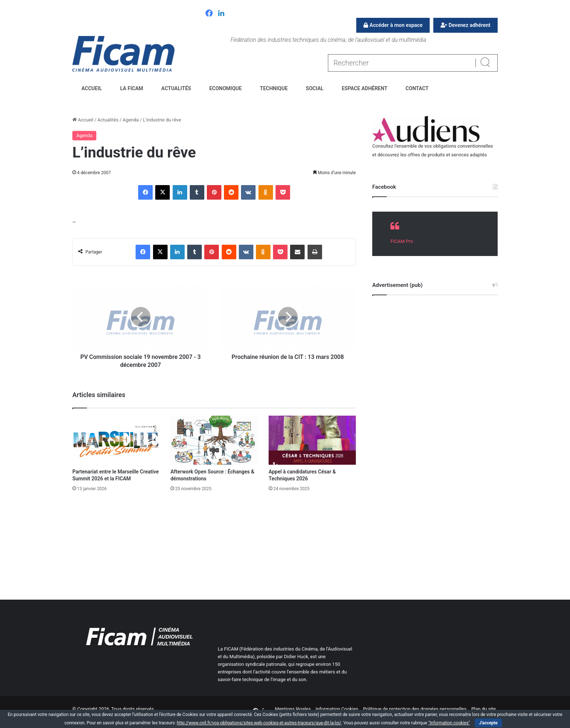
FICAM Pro (402, 241)
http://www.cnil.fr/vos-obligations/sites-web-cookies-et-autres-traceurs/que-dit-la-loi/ (259, 723)
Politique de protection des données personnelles (415, 709)
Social (315, 88)
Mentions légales (293, 709)
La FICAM (131, 88)
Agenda (131, 120)
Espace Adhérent (365, 88)
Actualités (176, 88)
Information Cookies (337, 709)
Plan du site (483, 709)
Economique (226, 88)
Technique (274, 88)
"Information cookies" (449, 723)
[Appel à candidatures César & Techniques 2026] (312, 440)
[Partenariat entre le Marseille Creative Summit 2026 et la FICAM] (116, 440)
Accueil (92, 88)
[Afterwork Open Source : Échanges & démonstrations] (214, 440)
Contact (417, 88)
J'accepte (488, 723)
